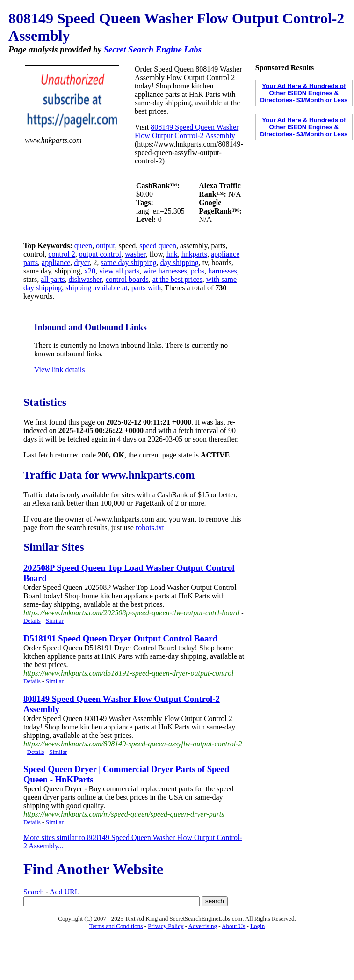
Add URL (65, 892)
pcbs (198, 271)
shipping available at (96, 288)
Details (32, 621)
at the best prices (177, 279)
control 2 (61, 254)
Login (257, 926)
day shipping (180, 262)
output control (100, 254)
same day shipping (129, 262)
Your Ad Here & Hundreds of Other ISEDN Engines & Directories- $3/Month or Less (304, 93)
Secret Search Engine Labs (153, 49)
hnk (172, 254)
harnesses (222, 271)
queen (83, 246)
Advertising (203, 926)
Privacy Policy (166, 926)
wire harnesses (165, 271)
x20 (90, 271)
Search (34, 892)
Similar (55, 621)
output (105, 246)
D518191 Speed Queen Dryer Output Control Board (120, 638)
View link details (59, 370)
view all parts (119, 271)
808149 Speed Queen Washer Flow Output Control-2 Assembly (187, 131)
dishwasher (85, 279)
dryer (82, 262)
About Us (233, 926)
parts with (146, 288)
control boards (127, 279)
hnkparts (194, 254)
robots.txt (150, 527)
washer (135, 254)
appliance (56, 262)
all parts (53, 279)
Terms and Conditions (116, 926)
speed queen (158, 246)
